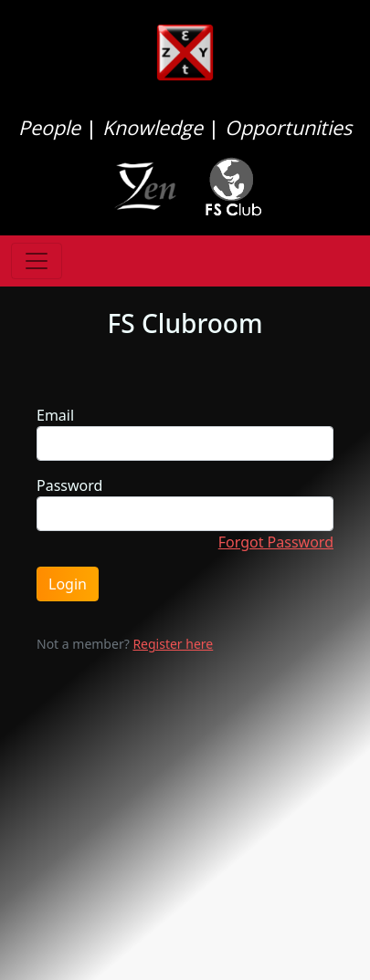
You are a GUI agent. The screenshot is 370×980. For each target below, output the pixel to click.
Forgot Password (276, 542)
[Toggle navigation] (37, 261)
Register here (173, 644)
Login (68, 584)
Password (69, 485)
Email (55, 415)
